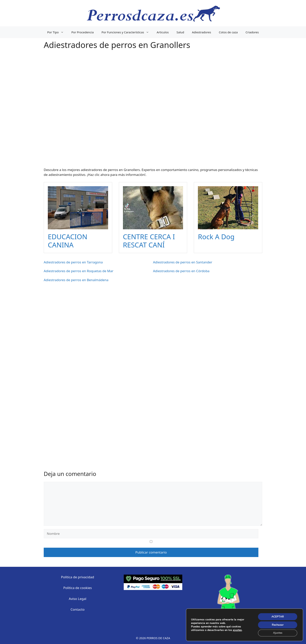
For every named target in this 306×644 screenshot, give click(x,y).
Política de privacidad (78, 577)
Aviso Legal (78, 599)
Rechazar (278, 625)
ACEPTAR (278, 616)
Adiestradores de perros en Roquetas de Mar (79, 271)
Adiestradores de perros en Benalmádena (76, 280)
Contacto (77, 609)
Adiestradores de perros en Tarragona (73, 262)
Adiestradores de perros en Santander (183, 262)
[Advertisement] (153, 111)
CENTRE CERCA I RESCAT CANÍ (149, 241)
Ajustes (278, 633)
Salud (180, 32)
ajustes (237, 630)
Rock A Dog (216, 237)
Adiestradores (202, 32)
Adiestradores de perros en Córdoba (181, 271)
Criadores (252, 32)
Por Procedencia (83, 32)
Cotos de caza (228, 32)
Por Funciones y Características (127, 32)
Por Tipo (57, 32)
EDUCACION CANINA (68, 241)
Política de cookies (77, 588)
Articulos (163, 32)
